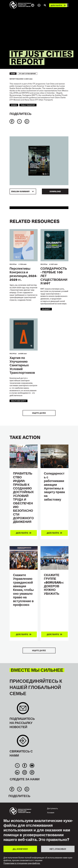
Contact (23, 742)
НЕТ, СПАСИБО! (58, 849)
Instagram (25, 772)
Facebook (25, 765)
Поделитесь (20, 114)
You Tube (32, 765)
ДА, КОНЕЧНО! (20, 849)
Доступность (52, 808)
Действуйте (56, 5)
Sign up (23, 709)
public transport (28, 105)
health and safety (19, 401)
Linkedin (17, 772)
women (14, 105)
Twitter (17, 765)
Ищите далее (39, 413)
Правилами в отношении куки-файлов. (22, 863)
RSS (32, 772)
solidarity (46, 309)
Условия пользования (53, 814)
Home (13, 74)
